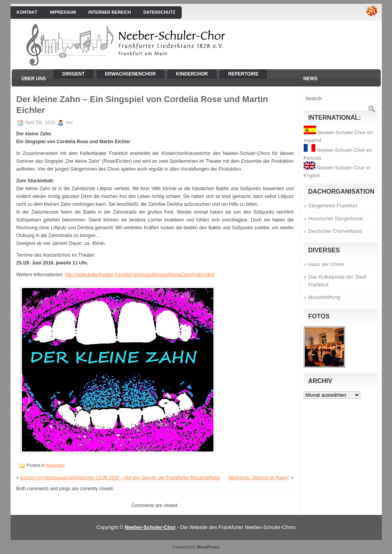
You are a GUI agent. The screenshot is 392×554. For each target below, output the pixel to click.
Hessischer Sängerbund (336, 219)
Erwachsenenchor (131, 74)
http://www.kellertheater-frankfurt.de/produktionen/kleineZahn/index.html (140, 275)
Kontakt (27, 12)
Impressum (63, 12)
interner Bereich (110, 12)
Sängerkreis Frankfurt (333, 206)
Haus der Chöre (326, 264)
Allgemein (55, 465)
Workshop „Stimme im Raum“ (259, 478)
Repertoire (243, 74)
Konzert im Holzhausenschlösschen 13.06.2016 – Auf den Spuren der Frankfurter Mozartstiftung (120, 478)
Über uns (34, 79)
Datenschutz (159, 12)
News (310, 79)
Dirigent (73, 74)
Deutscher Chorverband (335, 231)
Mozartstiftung (324, 297)
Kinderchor (192, 74)
